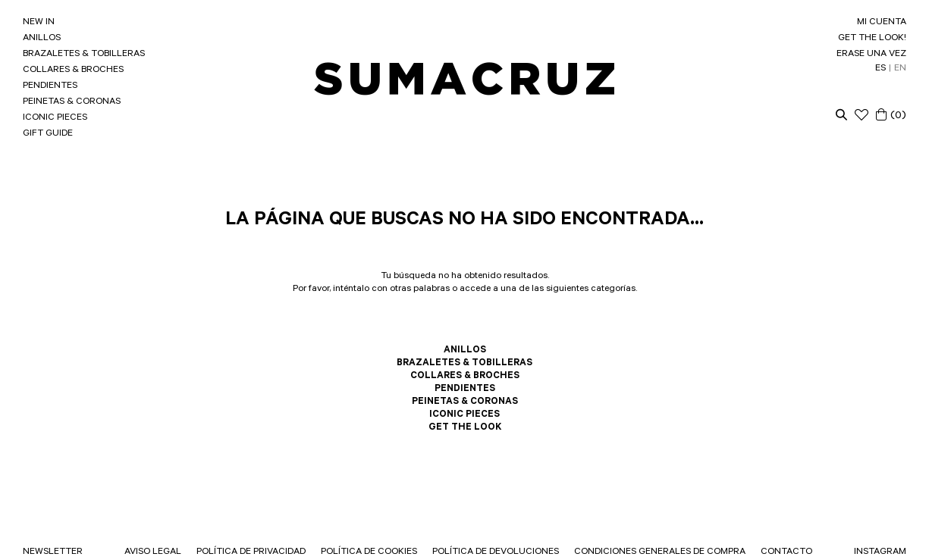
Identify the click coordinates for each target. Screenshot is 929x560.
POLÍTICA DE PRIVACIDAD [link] (251, 552)
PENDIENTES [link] (50, 86)
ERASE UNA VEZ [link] (871, 55)
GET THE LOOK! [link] (872, 39)
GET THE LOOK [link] (465, 428)
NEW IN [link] (39, 23)
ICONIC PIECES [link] (55, 118)
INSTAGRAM (880, 552)
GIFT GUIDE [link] (48, 134)
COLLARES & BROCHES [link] (73, 70)
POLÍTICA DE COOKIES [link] (369, 552)
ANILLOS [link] (42, 39)
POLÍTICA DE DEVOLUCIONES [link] (496, 552)
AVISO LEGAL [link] (153, 552)
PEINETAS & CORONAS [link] (72, 102)
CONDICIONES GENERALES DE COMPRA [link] (660, 552)
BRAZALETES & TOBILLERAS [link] (84, 55)
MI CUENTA (882, 23)
